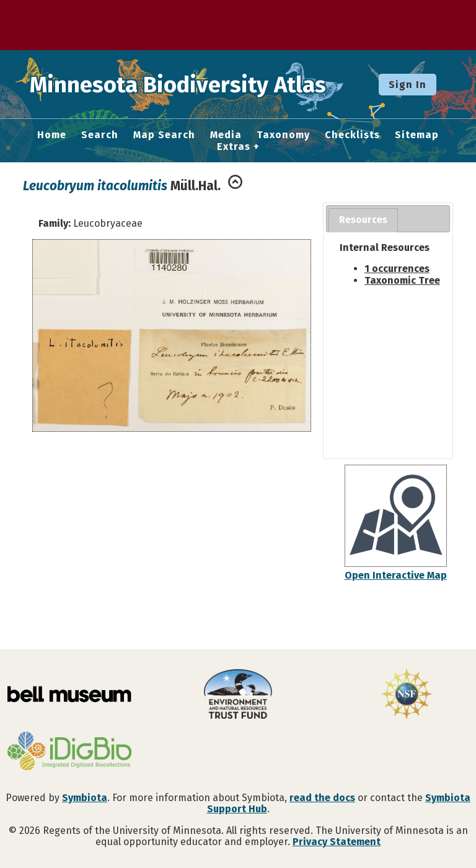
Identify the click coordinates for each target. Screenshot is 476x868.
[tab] (363, 220)
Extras (234, 147)
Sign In (408, 85)
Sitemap (417, 135)
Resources (363, 220)
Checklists (352, 135)
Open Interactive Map (396, 575)
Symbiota (85, 798)
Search (100, 135)
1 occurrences (397, 269)
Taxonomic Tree (402, 280)
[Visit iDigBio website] (69, 752)
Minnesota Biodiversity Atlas (193, 84)
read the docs (322, 798)
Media (226, 135)
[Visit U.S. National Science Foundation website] (407, 695)
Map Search (164, 135)
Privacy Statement (337, 842)
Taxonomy (283, 135)
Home (52, 135)
